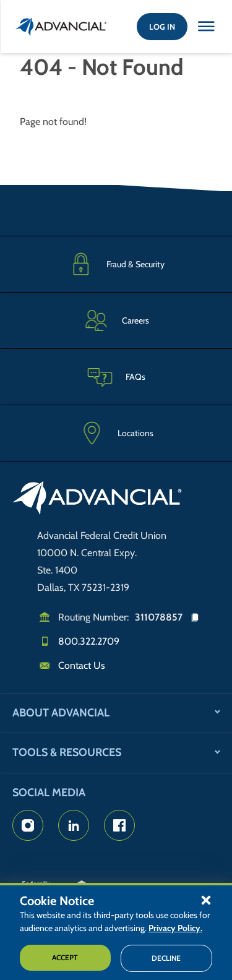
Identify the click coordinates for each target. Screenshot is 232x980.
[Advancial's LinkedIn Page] (74, 825)
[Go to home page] (97, 500)
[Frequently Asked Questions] (116, 376)
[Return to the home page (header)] (61, 27)
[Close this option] (206, 27)
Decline (166, 958)
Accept (65, 957)
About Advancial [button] (61, 713)
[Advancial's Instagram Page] (28, 825)
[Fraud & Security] (116, 264)
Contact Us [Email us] (82, 665)
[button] (206, 900)
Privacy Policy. (175, 928)
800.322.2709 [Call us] (89, 641)
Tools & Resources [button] (67, 752)
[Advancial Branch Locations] (116, 433)
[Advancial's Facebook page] (119, 825)
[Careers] (116, 320)
